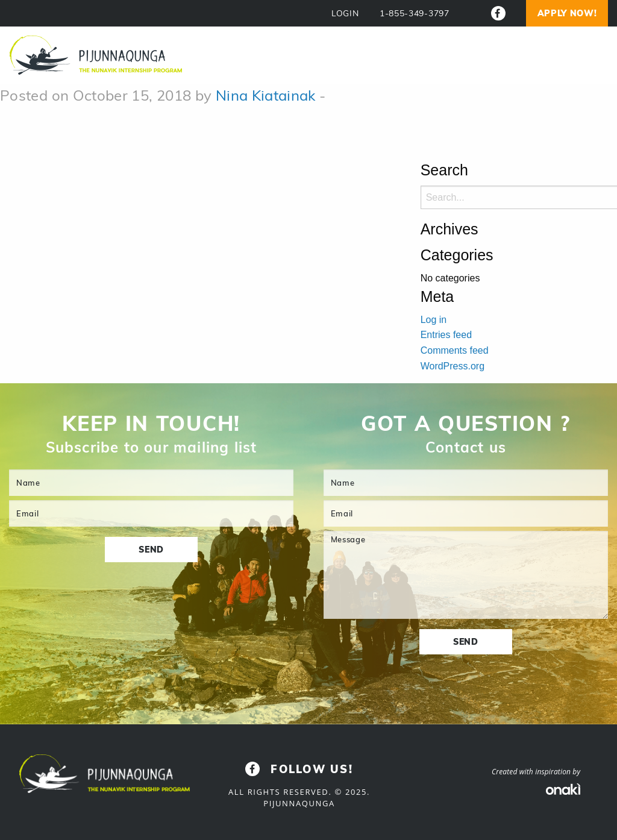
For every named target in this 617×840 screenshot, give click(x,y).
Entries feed (446, 335)
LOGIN (345, 14)
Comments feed (455, 350)
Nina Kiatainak (266, 95)
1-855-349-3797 (415, 14)
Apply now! (567, 13)
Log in (434, 320)
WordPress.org (453, 366)
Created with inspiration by (536, 772)
